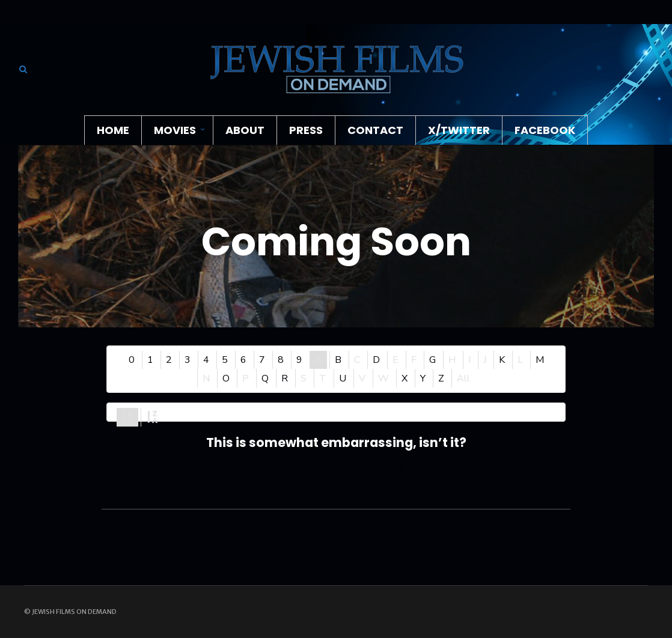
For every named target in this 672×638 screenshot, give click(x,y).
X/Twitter (459, 130)
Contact (375, 130)
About (245, 130)
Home (113, 130)
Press (306, 130)
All (463, 378)
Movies (175, 130)
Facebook (545, 130)
